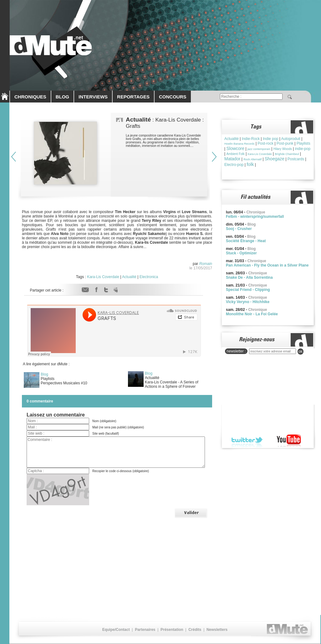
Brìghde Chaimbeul (287, 154)
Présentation (172, 630)
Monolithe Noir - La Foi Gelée (252, 314)
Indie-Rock (251, 139)
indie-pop (303, 149)
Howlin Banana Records (239, 144)
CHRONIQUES (30, 97)
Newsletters (217, 630)
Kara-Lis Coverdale (103, 277)
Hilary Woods (283, 149)
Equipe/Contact (116, 630)
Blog (44, 374)
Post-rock (265, 143)
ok (301, 352)
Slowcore (235, 148)
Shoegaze (275, 159)
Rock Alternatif (252, 159)
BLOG (62, 97)
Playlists (303, 143)
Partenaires (145, 630)
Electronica (149, 277)
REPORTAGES (133, 97)
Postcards (296, 159)
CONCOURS (173, 97)
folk (250, 164)
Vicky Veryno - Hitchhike (248, 302)
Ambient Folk (235, 154)
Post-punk (285, 143)
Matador (232, 159)
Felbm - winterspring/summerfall (255, 217)
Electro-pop (234, 165)
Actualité (129, 277)
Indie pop (270, 139)
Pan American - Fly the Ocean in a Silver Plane (267, 265)
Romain (206, 264)
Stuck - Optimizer (241, 253)
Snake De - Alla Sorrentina (249, 277)
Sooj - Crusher (239, 229)
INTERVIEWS (93, 97)
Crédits (195, 630)
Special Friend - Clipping (248, 290)
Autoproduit (291, 139)
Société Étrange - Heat (246, 241)
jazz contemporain (259, 149)
